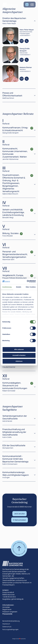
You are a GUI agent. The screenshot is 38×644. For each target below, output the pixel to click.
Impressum (6, 624)
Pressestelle (7, 614)
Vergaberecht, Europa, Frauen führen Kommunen (15, 277)
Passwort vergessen (10, 612)
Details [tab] (19, 287)
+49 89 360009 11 (25, 35)
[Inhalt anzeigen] (35, 130)
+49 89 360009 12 (25, 71)
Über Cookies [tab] (31, 287)
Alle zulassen (19, 349)
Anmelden (6, 607)
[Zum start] (19, 548)
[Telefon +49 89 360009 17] (27, 60)
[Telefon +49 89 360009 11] (27, 41)
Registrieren (7, 609)
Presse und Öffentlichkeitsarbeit (12, 94)
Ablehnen (19, 361)
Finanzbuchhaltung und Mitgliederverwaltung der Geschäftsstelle (14, 432)
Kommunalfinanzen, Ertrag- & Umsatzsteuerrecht (15, 129)
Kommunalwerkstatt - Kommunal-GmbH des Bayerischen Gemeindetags (15, 459)
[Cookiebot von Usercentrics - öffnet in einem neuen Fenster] (27, 281)
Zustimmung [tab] (7, 287)
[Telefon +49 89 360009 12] (27, 79)
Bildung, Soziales (11, 233)
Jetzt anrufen (20, 514)
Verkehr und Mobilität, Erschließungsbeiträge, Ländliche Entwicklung (14, 212)
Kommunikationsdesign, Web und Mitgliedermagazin (16, 474)
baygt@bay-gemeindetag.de (13, 599)
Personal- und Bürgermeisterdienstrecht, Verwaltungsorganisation (15, 254)
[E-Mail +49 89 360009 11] (22, 41)
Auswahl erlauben (19, 355)
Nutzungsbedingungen (10, 629)
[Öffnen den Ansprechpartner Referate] (32, 128)
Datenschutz (7, 627)
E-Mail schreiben (20, 520)
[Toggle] (35, 21)
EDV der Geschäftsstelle (14, 445)
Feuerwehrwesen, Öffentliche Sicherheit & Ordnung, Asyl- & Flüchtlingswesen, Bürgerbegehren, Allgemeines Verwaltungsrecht (14, 183)
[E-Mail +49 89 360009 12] (22, 79)
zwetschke (23, 639)
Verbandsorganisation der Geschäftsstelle (15, 417)
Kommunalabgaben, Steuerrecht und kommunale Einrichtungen (15, 386)
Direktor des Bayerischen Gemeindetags (14, 20)
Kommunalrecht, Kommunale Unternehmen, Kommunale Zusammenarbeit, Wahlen (15, 153)
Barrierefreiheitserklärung (11, 621)
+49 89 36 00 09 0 (9, 597)
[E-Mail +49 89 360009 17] (22, 60)
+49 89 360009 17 (25, 55)
